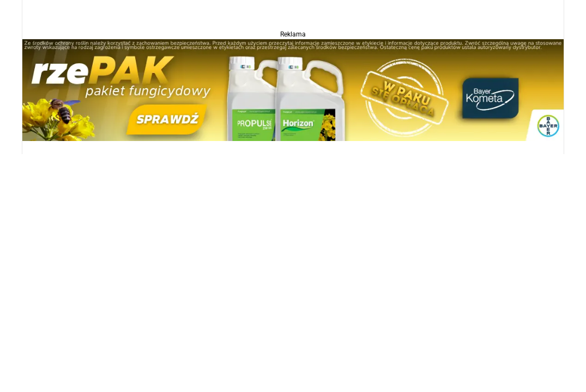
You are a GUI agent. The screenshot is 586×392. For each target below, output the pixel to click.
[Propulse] (293, 90)
